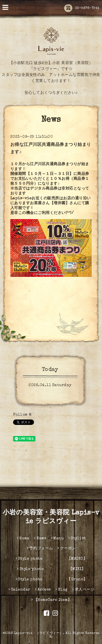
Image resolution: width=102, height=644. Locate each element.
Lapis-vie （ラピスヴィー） (39, 633)
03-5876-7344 (82, 8)
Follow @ (22, 415)
